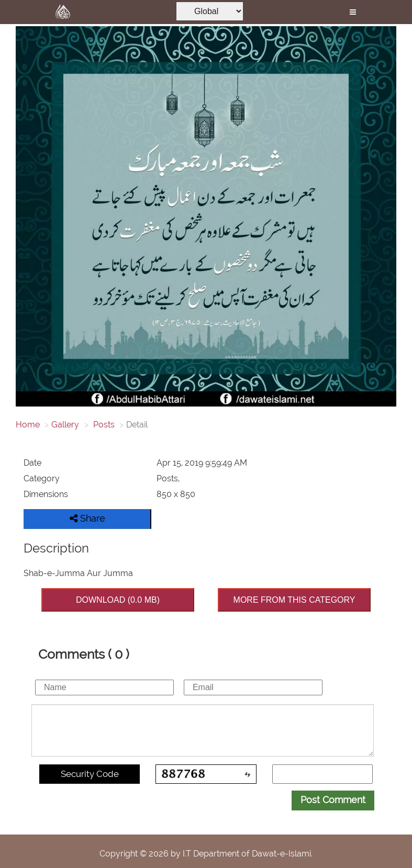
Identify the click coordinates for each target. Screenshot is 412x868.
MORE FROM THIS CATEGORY (294, 600)
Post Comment (333, 800)
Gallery (65, 425)
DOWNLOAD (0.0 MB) (118, 600)
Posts (103, 425)
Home (28, 425)
